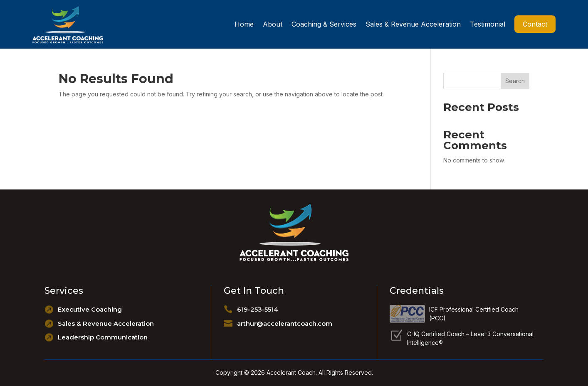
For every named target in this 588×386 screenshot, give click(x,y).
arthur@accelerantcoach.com (285, 323)
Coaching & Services (324, 24)
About (273, 24)
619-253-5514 (258, 309)
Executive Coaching (90, 309)
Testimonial (488, 24)
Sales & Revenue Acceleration (413, 24)
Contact (535, 24)
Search (515, 81)
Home (244, 24)
